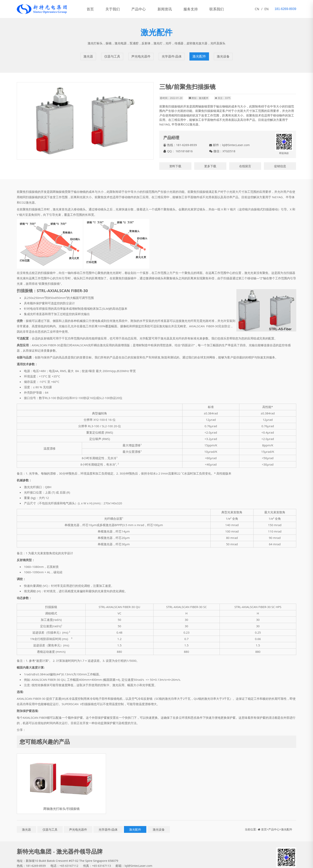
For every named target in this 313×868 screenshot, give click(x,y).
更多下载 (210, 161)
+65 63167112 (70, 861)
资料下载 (175, 161)
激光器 (87, 54)
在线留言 (245, 161)
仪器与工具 (111, 54)
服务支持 (201, 9)
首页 (91, 9)
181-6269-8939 (36, 861)
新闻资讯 (173, 9)
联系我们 (230, 9)
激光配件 (200, 54)
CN (257, 9)
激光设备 (224, 54)
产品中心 (145, 9)
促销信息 (280, 161)
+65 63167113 (103, 861)
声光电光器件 (141, 54)
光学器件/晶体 (172, 54)
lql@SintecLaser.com (236, 140)
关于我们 (116, 9)
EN (267, 9)
